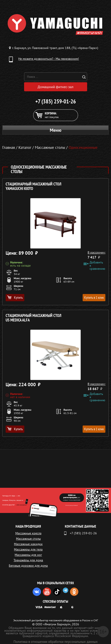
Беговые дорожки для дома (28, 566)
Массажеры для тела (28, 549)
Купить (15, 297)
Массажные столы (28, 539)
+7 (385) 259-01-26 (56, 101)
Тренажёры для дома (28, 560)
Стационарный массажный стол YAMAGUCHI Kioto (33, 186)
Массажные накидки (28, 544)
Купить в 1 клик (94, 297)
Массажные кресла (28, 533)
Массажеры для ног (28, 555)
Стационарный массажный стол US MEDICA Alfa (33, 318)
